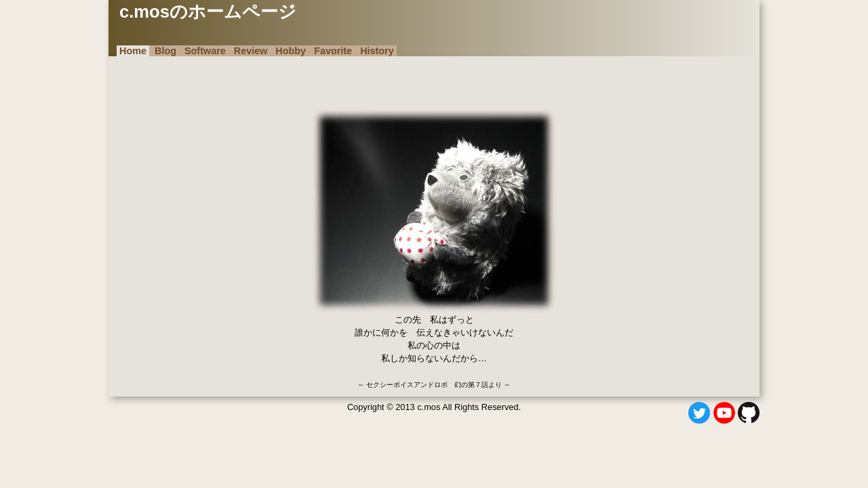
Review (251, 51)
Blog (165, 51)
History (377, 51)
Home (133, 51)
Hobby (291, 51)
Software (205, 51)
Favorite (333, 51)
